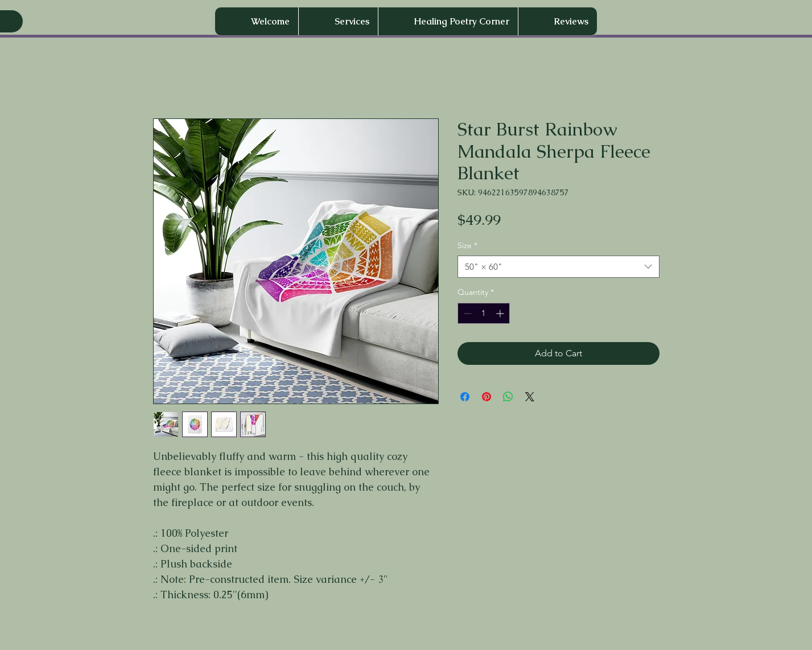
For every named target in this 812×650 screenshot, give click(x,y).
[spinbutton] (484, 313)
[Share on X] (530, 397)
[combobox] (558, 267)
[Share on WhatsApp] (508, 397)
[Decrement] (466, 313)
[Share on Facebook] (465, 397)
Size (467, 245)
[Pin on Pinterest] (487, 397)
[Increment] (501, 313)
